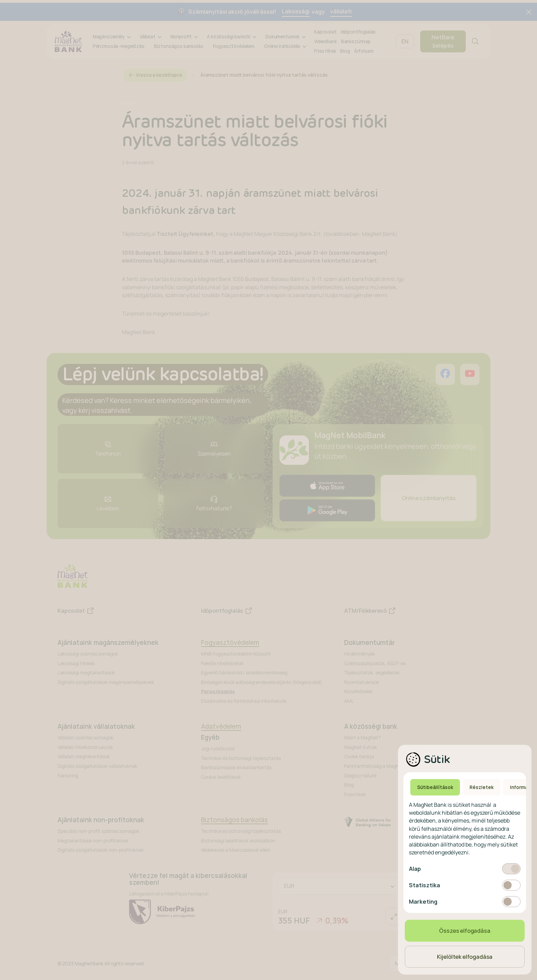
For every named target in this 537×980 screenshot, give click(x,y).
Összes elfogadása (465, 931)
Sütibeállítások (435, 787)
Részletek (482, 787)
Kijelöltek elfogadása (465, 957)
